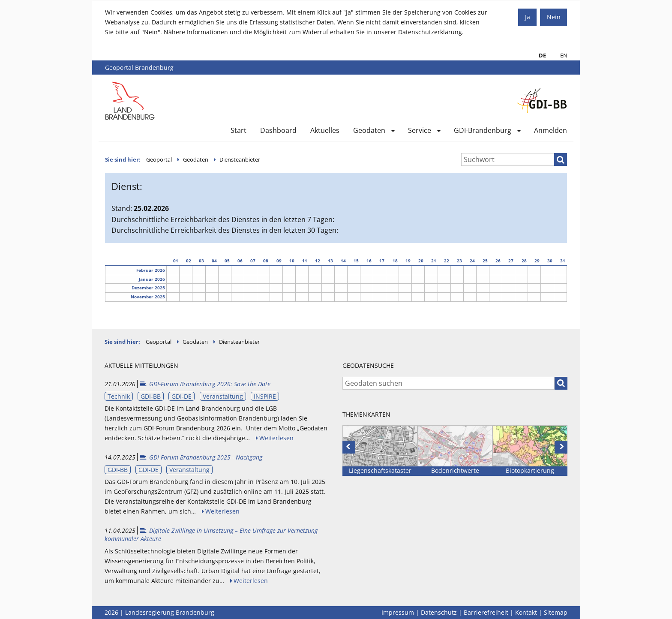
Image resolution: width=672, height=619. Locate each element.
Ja (528, 17)
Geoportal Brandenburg (139, 68)
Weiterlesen (276, 438)
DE (539, 56)
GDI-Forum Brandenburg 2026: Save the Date (205, 384)
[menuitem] (238, 132)
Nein (554, 17)
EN (560, 56)
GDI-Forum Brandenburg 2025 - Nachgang (201, 457)
